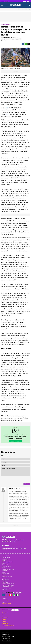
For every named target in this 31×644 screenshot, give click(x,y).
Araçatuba (5, 613)
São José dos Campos (8, 626)
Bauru (4, 615)
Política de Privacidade (8, 636)
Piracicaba (5, 624)
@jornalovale (9, 592)
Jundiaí (4, 621)
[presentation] (19, 479)
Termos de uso (6, 634)
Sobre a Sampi (6, 632)
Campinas (5, 617)
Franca (4, 619)
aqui (7, 108)
